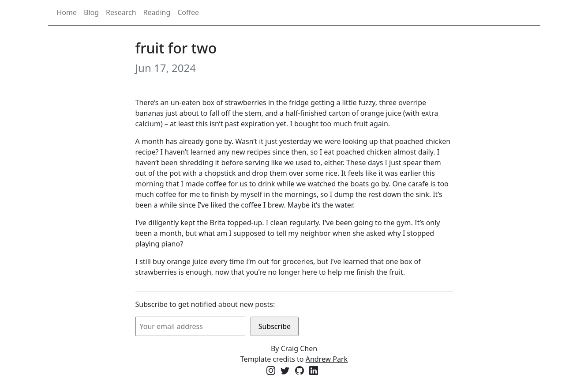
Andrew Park (327, 359)
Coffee (188, 12)
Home (67, 12)
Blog (91, 12)
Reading (157, 12)
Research (121, 12)
